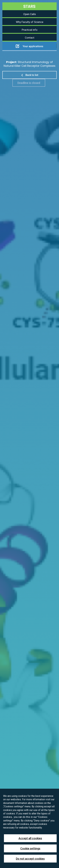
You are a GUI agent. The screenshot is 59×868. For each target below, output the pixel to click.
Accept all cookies (30, 838)
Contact (30, 38)
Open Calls (30, 14)
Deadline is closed (29, 83)
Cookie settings (30, 848)
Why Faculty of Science (30, 22)
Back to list (30, 75)
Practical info (30, 30)
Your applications (29, 46)
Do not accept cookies (30, 859)
